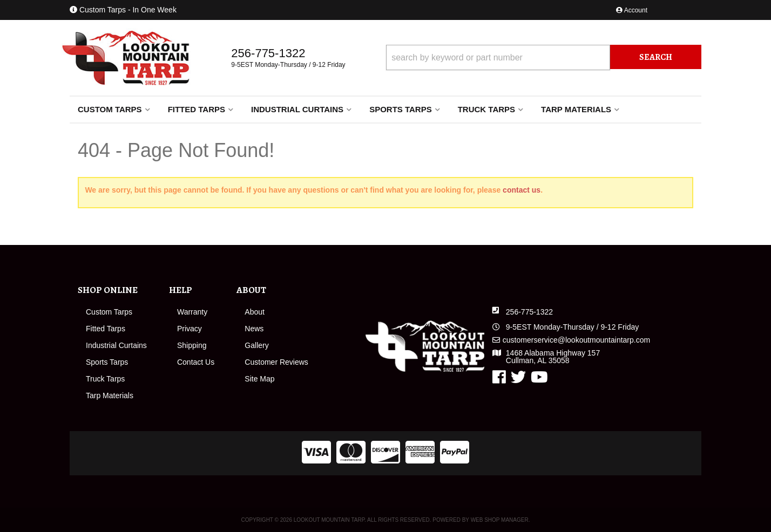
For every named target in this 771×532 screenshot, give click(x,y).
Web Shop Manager (500, 520)
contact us (522, 190)
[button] (544, 57)
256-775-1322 (529, 312)
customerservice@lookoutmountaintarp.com (576, 340)
